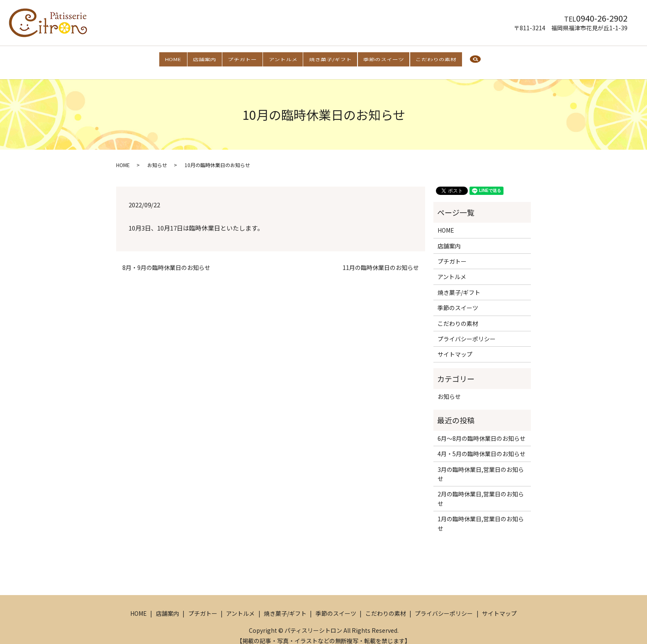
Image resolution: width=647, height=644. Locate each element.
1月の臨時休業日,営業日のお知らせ (481, 515)
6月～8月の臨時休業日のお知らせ (482, 430)
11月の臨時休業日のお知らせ (381, 260)
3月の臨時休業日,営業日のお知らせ (481, 466)
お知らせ (157, 157)
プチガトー (240, 58)
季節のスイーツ (388, 58)
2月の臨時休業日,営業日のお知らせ (481, 491)
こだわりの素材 (443, 58)
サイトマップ (455, 346)
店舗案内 (200, 58)
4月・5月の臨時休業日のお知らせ (482, 446)
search (483, 59)
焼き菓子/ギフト (332, 58)
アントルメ (283, 58)
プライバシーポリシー (467, 331)
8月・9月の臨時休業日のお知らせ (166, 260)
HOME (166, 58)
